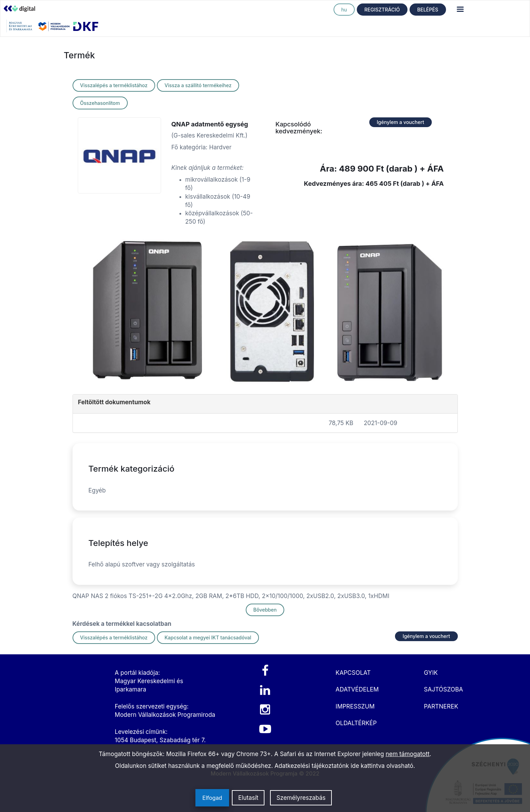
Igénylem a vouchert (401, 122)
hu (344, 10)
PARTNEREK (441, 706)
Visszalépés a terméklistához (114, 85)
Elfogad (212, 798)
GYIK (431, 673)
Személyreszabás (301, 798)
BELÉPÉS (428, 10)
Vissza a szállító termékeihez (198, 85)
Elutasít (248, 798)
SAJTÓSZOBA (443, 689)
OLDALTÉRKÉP (356, 723)
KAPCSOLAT (353, 673)
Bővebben (265, 610)
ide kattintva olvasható (382, 766)
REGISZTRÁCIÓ (382, 10)
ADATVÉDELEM (357, 689)
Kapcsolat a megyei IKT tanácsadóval (208, 637)
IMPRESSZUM (355, 706)
